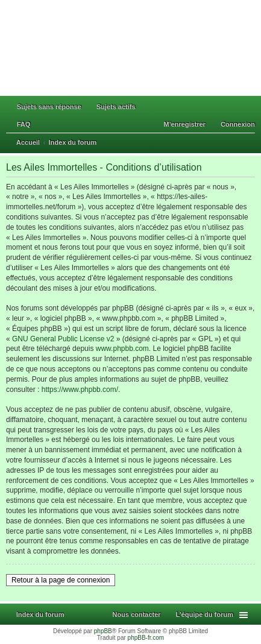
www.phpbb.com (122, 349)
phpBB (103, 631)
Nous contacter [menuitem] (137, 614)
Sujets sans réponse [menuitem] (49, 107)
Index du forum (40, 614)
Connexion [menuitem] (238, 124)
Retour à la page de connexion (61, 580)
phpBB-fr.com (146, 638)
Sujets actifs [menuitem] (116, 107)
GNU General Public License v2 (63, 339)
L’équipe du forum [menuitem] (205, 614)
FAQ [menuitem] (24, 124)
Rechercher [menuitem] (251, 144)
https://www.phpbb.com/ (80, 390)
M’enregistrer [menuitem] (184, 124)
